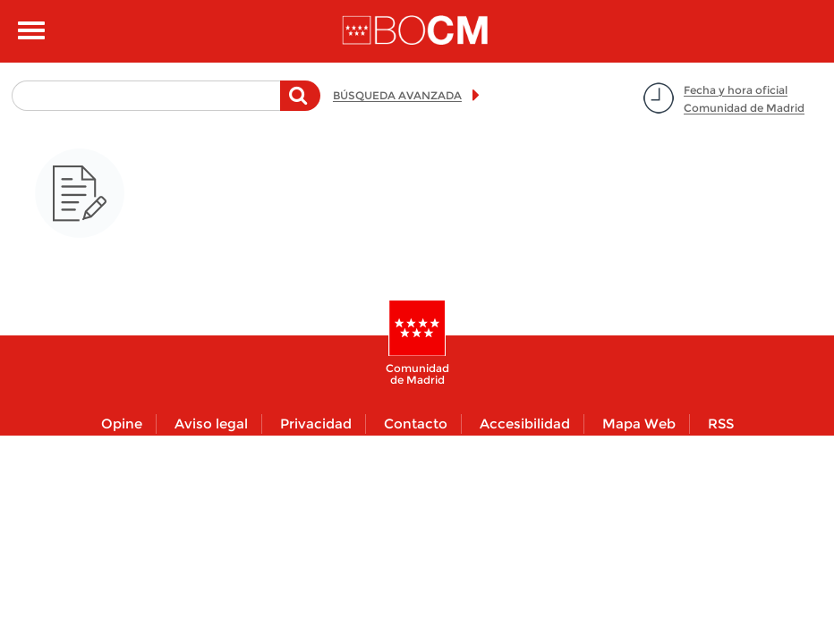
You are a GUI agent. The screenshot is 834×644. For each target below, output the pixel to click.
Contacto (416, 424)
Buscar (300, 105)
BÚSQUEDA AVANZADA (397, 95)
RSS (721, 424)
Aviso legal (211, 424)
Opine (122, 424)
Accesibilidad (525, 424)
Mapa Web (639, 424)
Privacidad (316, 424)
